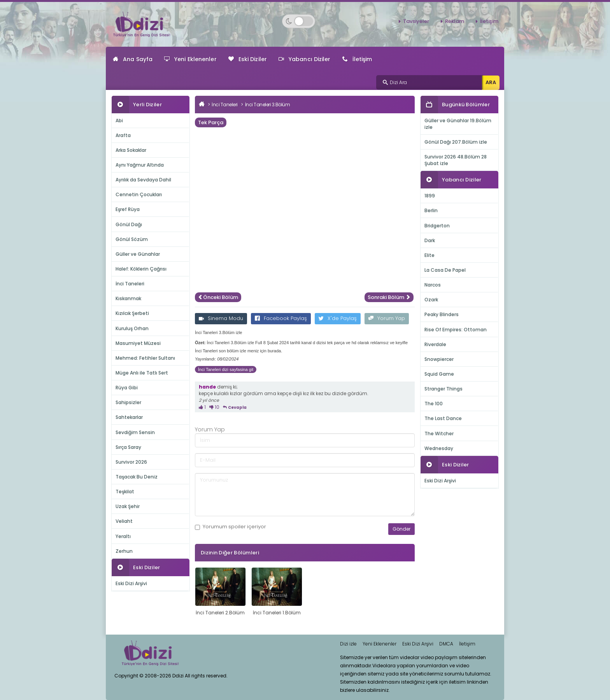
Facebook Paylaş (281, 318)
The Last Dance (443, 418)
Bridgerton (437, 226)
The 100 (434, 404)
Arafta (123, 135)
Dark (430, 240)
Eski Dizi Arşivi (131, 583)
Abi (119, 120)
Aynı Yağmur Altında (140, 165)
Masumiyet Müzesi (138, 343)
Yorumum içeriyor (231, 527)
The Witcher (439, 434)
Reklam (455, 21)
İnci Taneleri (130, 284)
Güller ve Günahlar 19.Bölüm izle (458, 124)
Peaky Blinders (442, 314)
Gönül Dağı (129, 224)
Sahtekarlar (129, 417)
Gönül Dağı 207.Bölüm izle (456, 142)
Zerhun (124, 551)
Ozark (431, 300)
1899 (430, 196)
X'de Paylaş (338, 318)
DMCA (446, 644)
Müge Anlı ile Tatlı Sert (142, 373)
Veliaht (124, 521)
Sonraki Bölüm (389, 297)
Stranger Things (443, 389)
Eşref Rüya (128, 209)
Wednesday (439, 448)
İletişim (489, 21)
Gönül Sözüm (132, 239)
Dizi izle (348, 644)
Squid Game (439, 374)
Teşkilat (125, 492)
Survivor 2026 (131, 462)
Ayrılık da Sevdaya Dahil (143, 180)
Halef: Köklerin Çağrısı (141, 269)
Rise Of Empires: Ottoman (456, 330)
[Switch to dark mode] (299, 21)
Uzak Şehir (128, 506)
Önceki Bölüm (218, 297)
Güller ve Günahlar (138, 254)
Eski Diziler (248, 59)
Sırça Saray (128, 447)
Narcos (433, 285)
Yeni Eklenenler (190, 59)
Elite (429, 255)
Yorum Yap (387, 318)
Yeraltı (123, 536)
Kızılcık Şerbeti (132, 313)
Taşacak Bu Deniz (137, 477)
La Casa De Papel (445, 270)
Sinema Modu (221, 318)
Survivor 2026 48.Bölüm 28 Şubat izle (456, 160)
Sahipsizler (128, 402)
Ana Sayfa (133, 59)
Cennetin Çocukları (139, 194)
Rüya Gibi (127, 388)
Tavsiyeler (416, 21)
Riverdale (435, 344)
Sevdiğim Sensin (135, 432)
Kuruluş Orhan (132, 328)
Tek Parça (211, 122)
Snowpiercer (439, 359)
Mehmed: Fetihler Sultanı (145, 358)
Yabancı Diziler (305, 59)
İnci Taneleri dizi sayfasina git (226, 369)
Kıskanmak (128, 298)
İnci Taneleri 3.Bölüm (268, 105)
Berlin (431, 210)
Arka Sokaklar (131, 150)
